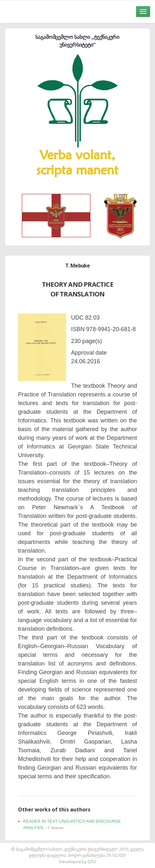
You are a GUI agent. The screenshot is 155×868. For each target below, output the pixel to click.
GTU (92, 862)
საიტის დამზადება (96, 846)
